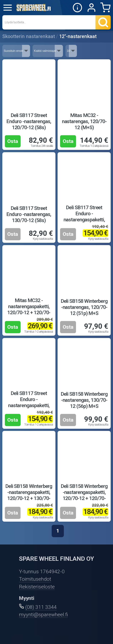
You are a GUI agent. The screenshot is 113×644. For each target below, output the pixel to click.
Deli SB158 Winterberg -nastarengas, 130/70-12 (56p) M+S (84, 400)
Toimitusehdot (35, 579)
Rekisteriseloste (37, 587)
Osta (13, 141)
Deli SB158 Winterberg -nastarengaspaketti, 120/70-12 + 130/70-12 (29, 495)
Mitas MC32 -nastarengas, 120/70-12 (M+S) (84, 121)
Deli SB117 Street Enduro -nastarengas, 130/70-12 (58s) (29, 214)
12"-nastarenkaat (78, 36)
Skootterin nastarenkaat (29, 36)
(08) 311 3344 (41, 607)
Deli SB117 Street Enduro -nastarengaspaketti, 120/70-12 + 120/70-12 (29, 406)
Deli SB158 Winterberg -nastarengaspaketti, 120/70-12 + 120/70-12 (84, 495)
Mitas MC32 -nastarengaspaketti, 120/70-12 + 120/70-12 (29, 309)
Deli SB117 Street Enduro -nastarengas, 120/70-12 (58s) (29, 121)
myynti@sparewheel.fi (43, 615)
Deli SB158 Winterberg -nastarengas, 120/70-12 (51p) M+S (84, 307)
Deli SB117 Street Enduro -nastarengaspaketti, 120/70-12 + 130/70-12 (84, 220)
